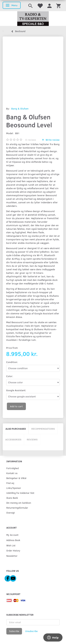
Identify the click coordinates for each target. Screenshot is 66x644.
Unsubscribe (31, 631)
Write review (52, 140)
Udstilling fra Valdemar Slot (20, 493)
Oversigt (11, 513)
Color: (10, 376)
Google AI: (16, 390)
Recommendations (43, 429)
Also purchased (16, 429)
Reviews (32, 439)
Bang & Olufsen (20, 109)
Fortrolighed (12, 468)
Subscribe (14, 631)
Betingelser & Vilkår (16, 478)
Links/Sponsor (14, 488)
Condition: (12, 362)
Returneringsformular (17, 508)
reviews (31, 140)
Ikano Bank (12, 498)
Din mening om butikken (19, 503)
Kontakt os (12, 473)
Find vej (10, 483)
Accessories (13, 439)
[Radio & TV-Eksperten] (33, 19)
